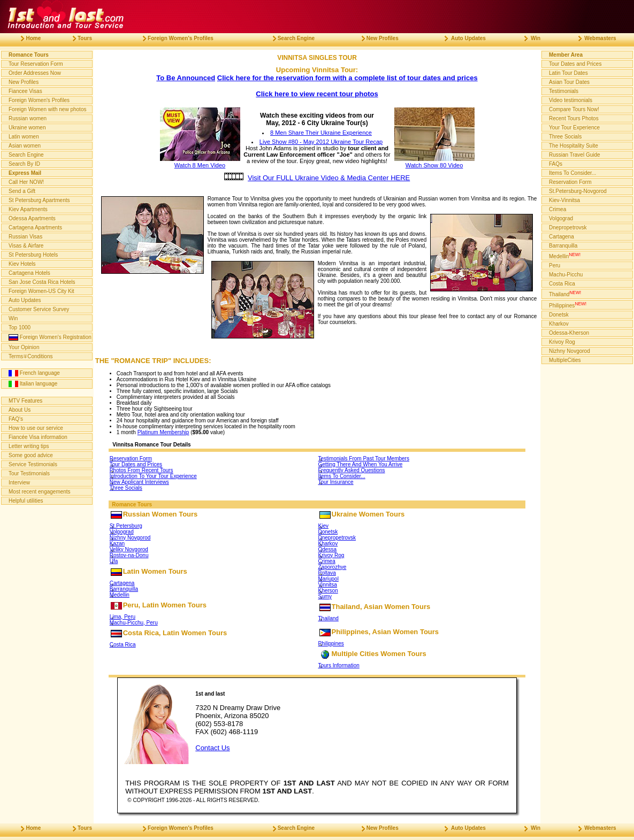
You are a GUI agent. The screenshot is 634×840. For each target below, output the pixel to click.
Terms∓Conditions (30, 356)
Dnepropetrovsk (337, 538)
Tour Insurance (336, 482)
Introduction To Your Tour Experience (153, 476)
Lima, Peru (123, 617)
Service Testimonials (33, 464)
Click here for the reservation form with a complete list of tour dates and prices (347, 78)
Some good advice (31, 455)
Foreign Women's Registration (50, 337)
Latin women (24, 137)
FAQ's (16, 419)
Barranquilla (124, 589)
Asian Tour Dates (569, 82)
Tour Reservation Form (36, 64)
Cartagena (122, 583)
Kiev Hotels (22, 264)
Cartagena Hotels (29, 273)
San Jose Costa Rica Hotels (42, 282)
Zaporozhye (333, 567)
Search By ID (24, 164)
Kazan (117, 544)
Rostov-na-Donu (129, 555)
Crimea (327, 561)
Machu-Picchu (566, 275)
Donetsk (328, 532)
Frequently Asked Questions (352, 470)
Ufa (114, 561)
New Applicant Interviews (139, 482)
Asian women (25, 146)
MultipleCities (565, 360)
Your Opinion (24, 347)
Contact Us (212, 748)
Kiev (323, 526)
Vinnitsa (328, 585)
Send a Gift (22, 191)
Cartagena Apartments (35, 228)
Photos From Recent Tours (142, 470)
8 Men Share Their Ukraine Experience (321, 133)
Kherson (328, 591)
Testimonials (564, 91)
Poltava (327, 573)
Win (13, 318)
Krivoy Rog (331, 555)
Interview (19, 483)
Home (26, 38)
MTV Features (25, 401)
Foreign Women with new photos (47, 109)
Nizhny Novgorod (130, 538)
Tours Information (339, 665)
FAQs (556, 164)
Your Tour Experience (574, 128)
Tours (78, 38)
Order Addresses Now (35, 73)
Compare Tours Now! (574, 109)
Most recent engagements (40, 492)
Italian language (33, 384)
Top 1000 (20, 327)
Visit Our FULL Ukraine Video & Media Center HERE (329, 178)
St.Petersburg (126, 526)
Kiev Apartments (28, 209)
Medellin (120, 595)
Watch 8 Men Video (200, 162)
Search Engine (26, 155)
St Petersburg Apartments (39, 200)
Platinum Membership (163, 432)
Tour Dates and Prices (136, 464)
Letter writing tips (29, 446)
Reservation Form (131, 458)
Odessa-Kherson (569, 333)
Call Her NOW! (26, 182)
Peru (555, 265)
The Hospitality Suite (574, 146)
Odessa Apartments (32, 218)
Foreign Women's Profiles (39, 100)
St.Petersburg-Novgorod (578, 191)
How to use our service (36, 428)
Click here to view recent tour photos (317, 94)
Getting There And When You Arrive (361, 464)
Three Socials (126, 488)
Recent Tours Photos (574, 118)
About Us (20, 410)
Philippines (331, 644)
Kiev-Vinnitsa (564, 200)
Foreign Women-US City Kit (41, 291)
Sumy (325, 596)
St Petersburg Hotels (33, 255)
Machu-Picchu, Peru (134, 623)
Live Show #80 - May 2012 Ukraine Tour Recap (321, 142)
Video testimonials (571, 100)
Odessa (327, 549)
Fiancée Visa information (38, 437)
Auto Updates (25, 300)
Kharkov (328, 544)
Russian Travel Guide (575, 155)
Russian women (28, 118)
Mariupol (329, 579)
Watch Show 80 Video (434, 162)
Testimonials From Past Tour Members (364, 458)
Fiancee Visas (25, 91)
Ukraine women (27, 128)
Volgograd (122, 532)
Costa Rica (123, 645)
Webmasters (593, 38)
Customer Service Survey (39, 309)
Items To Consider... (342, 476)
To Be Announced (186, 78)
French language (34, 373)
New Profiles (24, 82)
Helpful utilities (26, 501)
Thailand (329, 618)
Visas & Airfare (26, 246)
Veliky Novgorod (129, 549)
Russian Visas (25, 237)
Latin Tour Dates (568, 73)
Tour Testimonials (29, 473)
